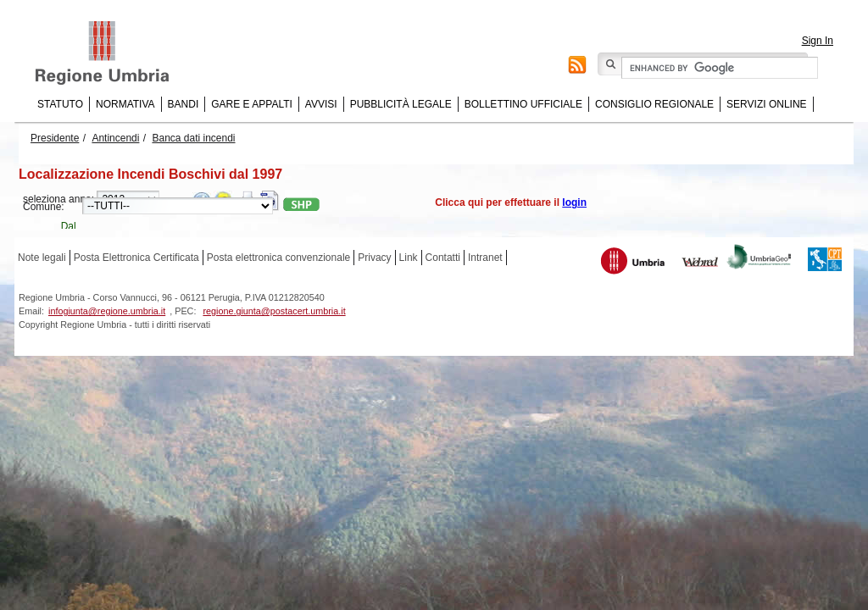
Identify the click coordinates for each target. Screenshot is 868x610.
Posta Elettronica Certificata (136, 258)
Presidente (55, 138)
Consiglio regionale (654, 104)
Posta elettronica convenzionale (278, 258)
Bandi (184, 104)
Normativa (125, 104)
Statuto (60, 104)
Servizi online (766, 104)
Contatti (443, 258)
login (574, 202)
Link (409, 258)
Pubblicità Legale (401, 104)
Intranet (485, 258)
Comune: (44, 207)
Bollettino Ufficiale (523, 104)
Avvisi (321, 104)
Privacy (374, 258)
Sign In (818, 41)
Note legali (42, 258)
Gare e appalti (252, 104)
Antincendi (115, 138)
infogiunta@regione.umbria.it (107, 311)
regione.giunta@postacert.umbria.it (274, 311)
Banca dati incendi (193, 138)
